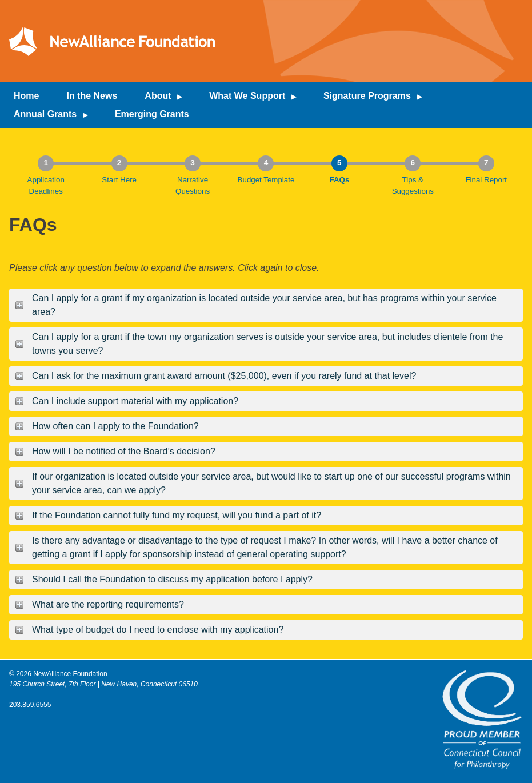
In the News (92, 96)
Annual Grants (45, 114)
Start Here (119, 180)
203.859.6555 (30, 705)
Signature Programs (367, 96)
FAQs (339, 180)
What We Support (247, 96)
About (158, 96)
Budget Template (266, 180)
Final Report (486, 180)
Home (26, 96)
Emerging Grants (152, 114)
